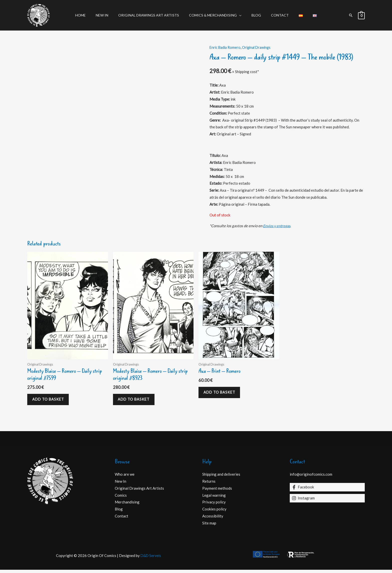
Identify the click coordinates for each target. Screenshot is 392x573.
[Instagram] (327, 501)
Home (91, 15)
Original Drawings (259, 47)
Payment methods (217, 491)
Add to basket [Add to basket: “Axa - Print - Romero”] (222, 394)
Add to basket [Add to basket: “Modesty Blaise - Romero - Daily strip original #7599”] (50, 401)
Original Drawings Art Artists (153, 15)
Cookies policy (214, 512)
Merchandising (127, 505)
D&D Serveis (151, 559)
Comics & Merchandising (214, 15)
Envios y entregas (278, 225)
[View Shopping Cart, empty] (361, 15)
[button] (351, 15)
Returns (209, 484)
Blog (255, 15)
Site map (209, 526)
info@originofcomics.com (311, 477)
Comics (121, 498)
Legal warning (214, 498)
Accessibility (213, 519)
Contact (275, 15)
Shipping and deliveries (221, 477)
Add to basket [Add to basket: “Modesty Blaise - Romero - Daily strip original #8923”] (136, 401)
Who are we (125, 477)
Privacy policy (214, 505)
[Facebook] (327, 490)
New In (109, 15)
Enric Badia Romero (226, 47)
